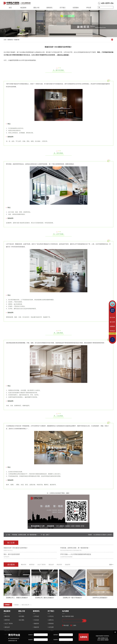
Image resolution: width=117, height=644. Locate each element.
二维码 (73, 625)
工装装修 (16, 605)
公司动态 (36, 616)
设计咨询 (112, 317)
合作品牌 (51, 627)
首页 (10, 8)
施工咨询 (112, 322)
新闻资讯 (49, 8)
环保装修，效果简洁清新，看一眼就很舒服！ (25, 535)
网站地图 (65, 625)
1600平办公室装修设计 (100, 598)
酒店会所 (51, 565)
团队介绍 (36, 8)
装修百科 (36, 623)
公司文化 (51, 616)
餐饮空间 (24, 565)
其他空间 (68, 565)
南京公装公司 (26, 605)
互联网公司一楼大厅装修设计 (72, 598)
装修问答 (17, 40)
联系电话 (112, 331)
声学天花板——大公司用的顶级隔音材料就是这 (76, 554)
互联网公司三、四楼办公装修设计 (17, 598)
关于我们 (63, 8)
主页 (5, 40)
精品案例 (23, 8)
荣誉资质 (51, 623)
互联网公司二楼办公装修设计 (45, 598)
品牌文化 (51, 620)
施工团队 (22, 620)
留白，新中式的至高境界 (12, 554)
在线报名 (112, 310)
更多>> (111, 565)
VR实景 (89, 8)
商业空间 (59, 565)
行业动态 (36, 620)
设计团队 (22, 616)
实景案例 (76, 8)
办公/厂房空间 (41, 565)
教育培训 (32, 565)
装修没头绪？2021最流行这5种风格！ (16, 548)
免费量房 (112, 326)
